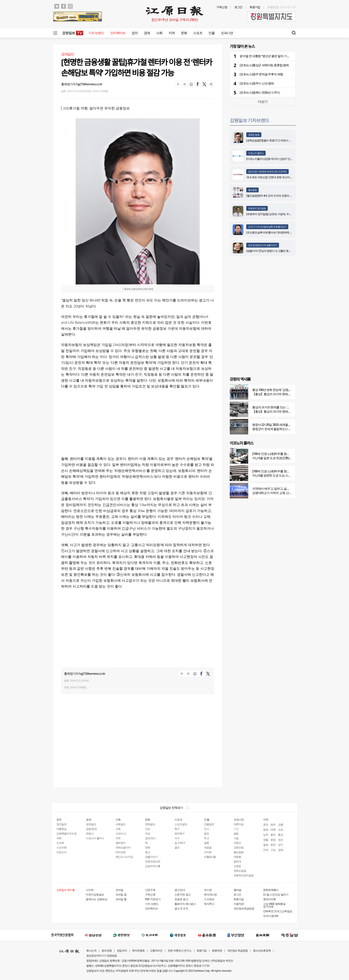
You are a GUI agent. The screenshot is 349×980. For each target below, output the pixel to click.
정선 (281, 840)
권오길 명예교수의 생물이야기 (263, 245)
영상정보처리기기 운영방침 (102, 955)
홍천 (273, 835)
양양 (281, 850)
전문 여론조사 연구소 (180, 950)
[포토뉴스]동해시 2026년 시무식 (260, 92)
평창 (273, 840)
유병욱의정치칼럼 (244, 875)
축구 (177, 829)
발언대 (237, 861)
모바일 (119, 890)
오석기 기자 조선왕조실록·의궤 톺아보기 (267, 227)
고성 (273, 850)
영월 (266, 840)
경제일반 (91, 824)
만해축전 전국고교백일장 (278, 911)
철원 (266, 845)
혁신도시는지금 (124, 857)
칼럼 (236, 833)
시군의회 (61, 847)
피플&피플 (210, 857)
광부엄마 (121, 843)
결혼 (206, 843)
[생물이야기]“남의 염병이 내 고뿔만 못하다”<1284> (274, 251)
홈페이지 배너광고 (185, 904)
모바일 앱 (121, 894)
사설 (236, 838)
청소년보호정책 (262, 950)
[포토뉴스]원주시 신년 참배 (257, 83)
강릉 (281, 825)
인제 (266, 850)
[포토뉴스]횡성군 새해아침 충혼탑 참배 (264, 65)
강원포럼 (239, 847)
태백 (273, 830)
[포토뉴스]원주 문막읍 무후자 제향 (261, 74)
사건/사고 (121, 833)
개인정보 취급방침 (238, 950)
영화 (148, 847)
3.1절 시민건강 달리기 (276, 894)
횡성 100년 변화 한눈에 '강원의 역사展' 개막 (280, 390)
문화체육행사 (271, 890)
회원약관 (217, 950)
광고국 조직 (181, 908)
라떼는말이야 (123, 847)
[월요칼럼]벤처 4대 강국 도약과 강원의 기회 (270, 196)
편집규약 (122, 950)
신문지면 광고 (183, 894)
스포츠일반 (181, 824)
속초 (281, 830)
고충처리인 (156, 950)
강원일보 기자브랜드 (250, 120)
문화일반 (150, 824)
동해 (266, 830)
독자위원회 (138, 950)
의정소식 (61, 852)
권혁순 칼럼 (254, 135)
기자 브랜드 (96, 33)
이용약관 (239, 904)
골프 (177, 847)
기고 (236, 829)
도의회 (60, 843)
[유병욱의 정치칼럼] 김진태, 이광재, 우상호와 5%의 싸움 (277, 214)
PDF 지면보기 (153, 899)
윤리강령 (107, 950)
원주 (273, 825)
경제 (147, 33)
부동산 (90, 833)
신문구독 (150, 890)
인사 (206, 829)
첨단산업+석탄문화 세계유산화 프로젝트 (267, 172)
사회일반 (121, 824)
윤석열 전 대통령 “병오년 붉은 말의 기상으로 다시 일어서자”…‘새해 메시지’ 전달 (289, 56)
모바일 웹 (121, 899)
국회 (59, 838)
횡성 (281, 835)
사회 (159, 33)
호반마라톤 (270, 899)
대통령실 (61, 829)
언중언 (237, 843)
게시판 (208, 890)
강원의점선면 (153, 861)
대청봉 (237, 857)
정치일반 (61, 824)
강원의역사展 (153, 866)
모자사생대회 (271, 916)
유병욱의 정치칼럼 (257, 208)
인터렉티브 (118, 33)
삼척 (266, 835)
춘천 (266, 825)
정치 (135, 33)
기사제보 (209, 899)
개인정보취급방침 (244, 908)
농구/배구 (180, 843)
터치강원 (121, 852)
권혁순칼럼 (240, 871)
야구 (177, 838)
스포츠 (198, 33)
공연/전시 (150, 838)
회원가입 (255, 7)
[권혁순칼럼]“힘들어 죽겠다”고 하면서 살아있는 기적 (275, 140)
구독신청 (222, 7)
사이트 (90, 890)
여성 (148, 833)
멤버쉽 (238, 890)
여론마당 (239, 824)
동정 (206, 833)
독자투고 (209, 904)
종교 (148, 852)
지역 (171, 33)
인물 (211, 33)
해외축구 (180, 833)
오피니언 (227, 33)
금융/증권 (91, 829)
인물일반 (209, 824)
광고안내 (180, 890)
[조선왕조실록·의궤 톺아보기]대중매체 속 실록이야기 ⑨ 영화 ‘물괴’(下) (285, 232)
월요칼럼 (252, 190)
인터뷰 (208, 852)
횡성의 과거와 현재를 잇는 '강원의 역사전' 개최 (282, 407)
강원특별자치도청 (67, 833)
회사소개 (91, 950)
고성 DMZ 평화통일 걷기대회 (274, 905)
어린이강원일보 (95, 894)
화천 (273, 845)
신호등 (237, 866)
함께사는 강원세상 (97, 899)
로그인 (238, 7)
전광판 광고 (181, 899)
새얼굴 (208, 847)
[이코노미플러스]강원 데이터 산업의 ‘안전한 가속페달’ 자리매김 (281, 159)
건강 (148, 829)
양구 (281, 845)
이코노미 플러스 (256, 153)
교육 (118, 829)
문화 (184, 33)
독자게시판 (210, 894)
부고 (206, 838)
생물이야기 (151, 857)
